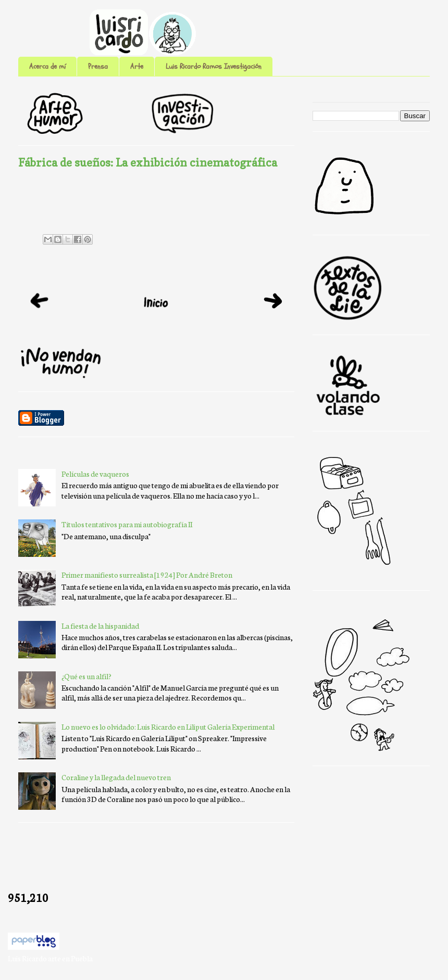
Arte (137, 66)
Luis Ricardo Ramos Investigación (214, 66)
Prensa (98, 66)
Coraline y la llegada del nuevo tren (116, 777)
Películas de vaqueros (95, 474)
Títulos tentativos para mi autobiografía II (127, 524)
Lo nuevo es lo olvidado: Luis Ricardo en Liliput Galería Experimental (168, 727)
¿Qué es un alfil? (86, 676)
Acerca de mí (47, 66)
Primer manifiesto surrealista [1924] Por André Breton (147, 575)
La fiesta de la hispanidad (100, 626)
